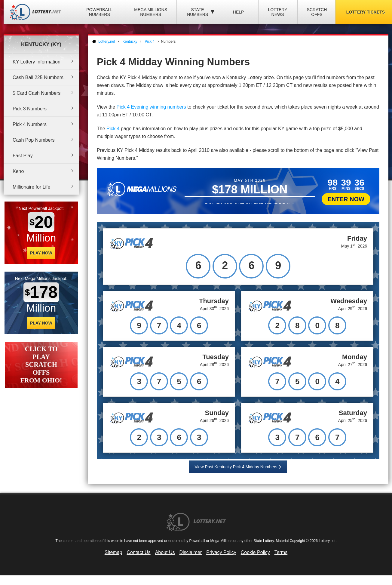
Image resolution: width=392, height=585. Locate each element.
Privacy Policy (221, 552)
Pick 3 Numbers (30, 109)
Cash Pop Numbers (34, 140)
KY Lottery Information (37, 62)
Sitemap (113, 552)
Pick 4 (113, 129)
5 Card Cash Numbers (37, 93)
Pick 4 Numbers (30, 124)
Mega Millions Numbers (151, 12)
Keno (18, 171)
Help (239, 12)
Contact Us (139, 552)
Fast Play (23, 156)
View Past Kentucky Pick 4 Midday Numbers (236, 467)
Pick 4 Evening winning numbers (151, 107)
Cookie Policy (255, 552)
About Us (165, 552)
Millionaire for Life (31, 187)
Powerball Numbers (99, 12)
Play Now (41, 253)
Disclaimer (190, 552)
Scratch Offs (317, 12)
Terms (281, 552)
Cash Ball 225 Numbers (38, 77)
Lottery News (277, 12)
